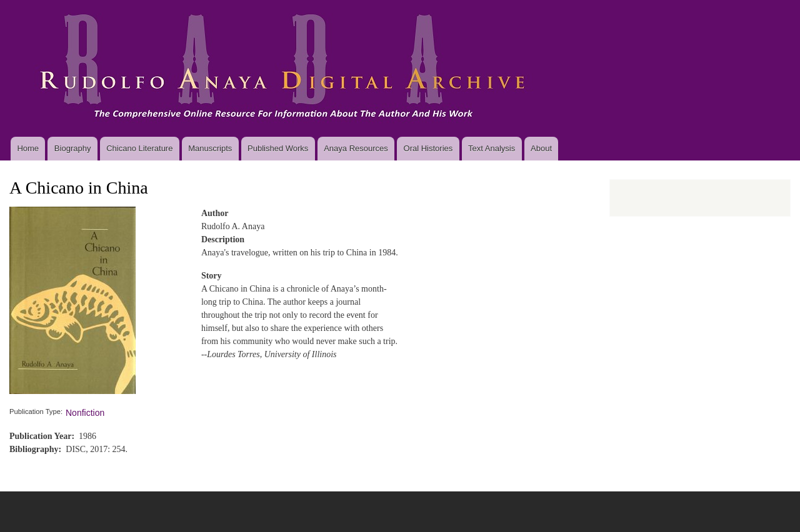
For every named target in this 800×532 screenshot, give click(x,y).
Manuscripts (210, 148)
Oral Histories (428, 148)
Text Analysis (492, 148)
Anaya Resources (356, 148)
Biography (73, 148)
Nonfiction (85, 413)
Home (28, 148)
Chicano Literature (139, 148)
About (541, 148)
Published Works (278, 148)
